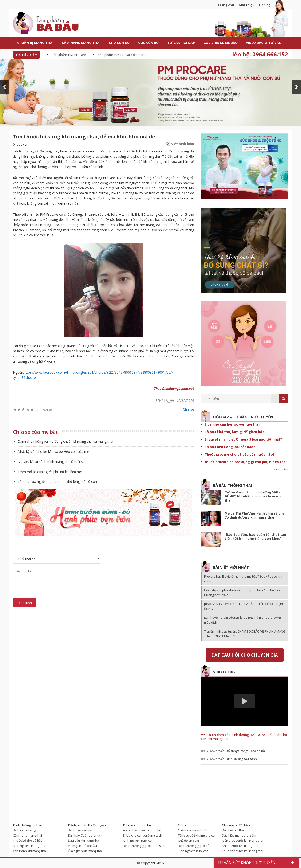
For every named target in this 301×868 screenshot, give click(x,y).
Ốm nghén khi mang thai (85, 851)
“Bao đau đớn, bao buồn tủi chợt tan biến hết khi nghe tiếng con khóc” (255, 537)
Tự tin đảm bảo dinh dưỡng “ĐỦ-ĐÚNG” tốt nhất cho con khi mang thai (253, 496)
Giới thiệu (247, 5)
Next (297, 87)
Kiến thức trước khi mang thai (243, 841)
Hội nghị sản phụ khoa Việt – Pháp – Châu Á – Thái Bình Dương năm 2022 (243, 592)
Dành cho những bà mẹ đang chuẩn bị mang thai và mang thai (65, 441)
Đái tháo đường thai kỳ (84, 835)
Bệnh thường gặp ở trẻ (194, 846)
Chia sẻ (188, 409)
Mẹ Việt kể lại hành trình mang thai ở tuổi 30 (51, 462)
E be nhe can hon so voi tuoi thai (232, 424)
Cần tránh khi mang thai (30, 851)
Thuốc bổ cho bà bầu (28, 841)
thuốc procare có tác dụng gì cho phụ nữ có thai (246, 462)
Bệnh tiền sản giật (80, 830)
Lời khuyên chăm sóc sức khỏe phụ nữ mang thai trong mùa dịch (243, 620)
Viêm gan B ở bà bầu (82, 846)
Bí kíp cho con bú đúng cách (143, 835)
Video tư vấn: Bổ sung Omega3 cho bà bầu (237, 751)
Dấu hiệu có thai (233, 830)
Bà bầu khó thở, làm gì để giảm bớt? (235, 432)
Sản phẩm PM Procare (69, 55)
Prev (4, 87)
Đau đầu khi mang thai (84, 841)
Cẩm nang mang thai (27, 835)
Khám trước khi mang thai (240, 846)
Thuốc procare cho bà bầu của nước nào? (240, 454)
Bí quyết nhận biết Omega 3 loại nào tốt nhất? (243, 439)
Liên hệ (265, 5)
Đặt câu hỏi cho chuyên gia (245, 655)
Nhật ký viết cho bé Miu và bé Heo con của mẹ (53, 452)
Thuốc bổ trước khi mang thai (243, 851)
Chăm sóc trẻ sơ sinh (193, 830)
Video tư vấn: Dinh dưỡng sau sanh (232, 759)
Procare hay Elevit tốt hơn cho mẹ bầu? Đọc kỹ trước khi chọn (243, 579)
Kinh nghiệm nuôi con (138, 841)
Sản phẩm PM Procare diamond (122, 55)
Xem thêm (281, 469)
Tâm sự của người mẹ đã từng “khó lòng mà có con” (58, 482)
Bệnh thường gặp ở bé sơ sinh (144, 846)
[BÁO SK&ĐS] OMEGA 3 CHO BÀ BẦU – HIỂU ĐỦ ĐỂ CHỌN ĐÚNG (244, 606)
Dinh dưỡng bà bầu (56, 23)
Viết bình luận (183, 144)
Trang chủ (226, 5)
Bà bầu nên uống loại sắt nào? (230, 447)
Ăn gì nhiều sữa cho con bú (142, 830)
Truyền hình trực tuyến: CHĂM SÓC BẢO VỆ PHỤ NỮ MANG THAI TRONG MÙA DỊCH (245, 634)
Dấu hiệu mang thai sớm (239, 835)
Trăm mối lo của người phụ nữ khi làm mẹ (50, 472)
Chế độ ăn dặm (188, 841)
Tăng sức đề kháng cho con (197, 835)
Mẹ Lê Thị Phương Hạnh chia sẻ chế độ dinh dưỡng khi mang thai (254, 515)
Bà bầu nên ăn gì (25, 830)
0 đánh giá (44, 410)
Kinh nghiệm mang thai (29, 846)
